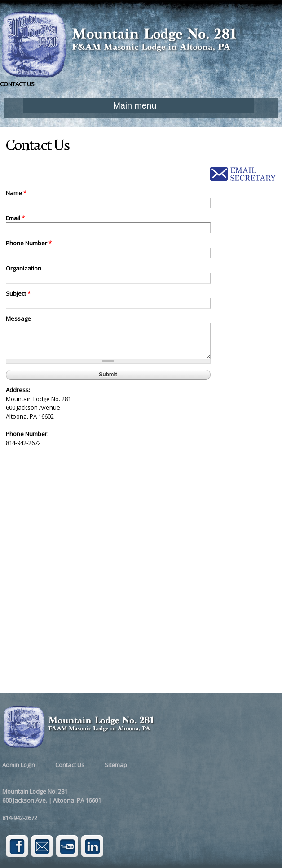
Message (18, 318)
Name (16, 193)
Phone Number (29, 243)
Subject (18, 293)
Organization (24, 268)
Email (15, 218)
